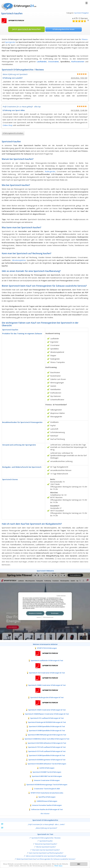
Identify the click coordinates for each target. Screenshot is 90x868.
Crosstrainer (53, 61)
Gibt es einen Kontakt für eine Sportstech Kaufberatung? (46, 856)
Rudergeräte (50, 171)
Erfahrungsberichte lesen (64, 29)
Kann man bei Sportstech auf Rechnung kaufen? (46, 853)
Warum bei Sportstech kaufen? (46, 844)
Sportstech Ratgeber (82, 13)
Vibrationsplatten (19, 260)
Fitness (85, 39)
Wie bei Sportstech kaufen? (46, 847)
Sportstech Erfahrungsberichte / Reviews (46, 838)
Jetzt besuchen (26, 29)
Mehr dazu (64, 866)
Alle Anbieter (45, 814)
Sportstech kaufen (46, 841)
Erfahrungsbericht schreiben (13, 133)
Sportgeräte (10, 42)
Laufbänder (42, 61)
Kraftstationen (78, 61)
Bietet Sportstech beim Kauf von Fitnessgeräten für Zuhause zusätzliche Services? (46, 859)
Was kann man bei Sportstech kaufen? (46, 850)
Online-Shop (8, 125)
